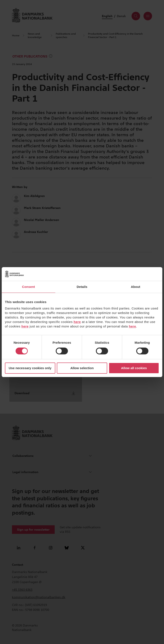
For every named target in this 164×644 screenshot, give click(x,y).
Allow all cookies (134, 368)
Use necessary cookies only (30, 368)
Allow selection (82, 368)
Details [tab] (82, 287)
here (77, 322)
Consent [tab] (29, 287)
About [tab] (136, 287)
